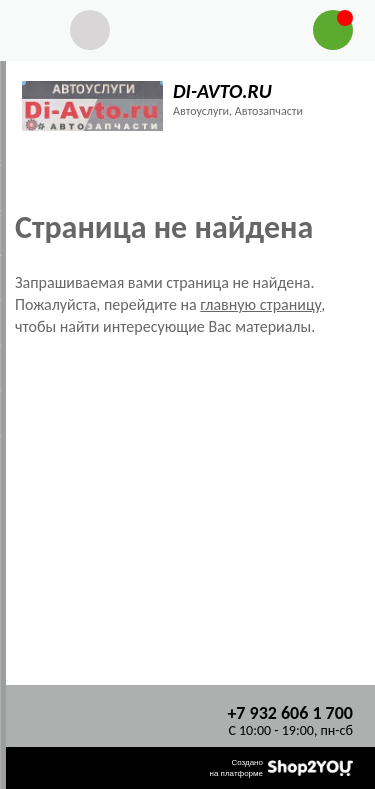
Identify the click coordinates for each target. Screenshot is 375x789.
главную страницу (260, 304)
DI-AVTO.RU (222, 91)
